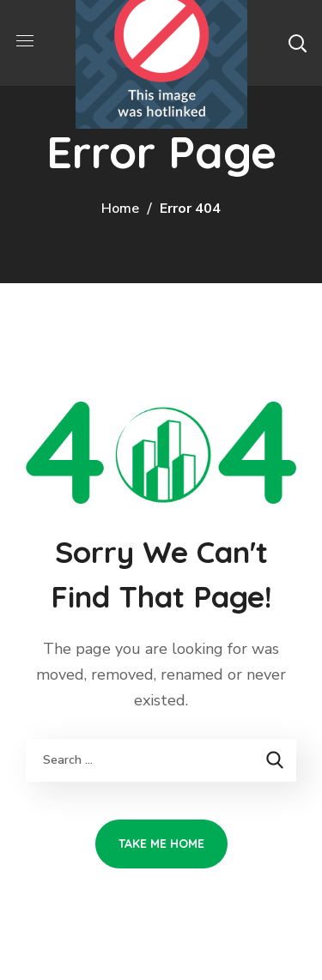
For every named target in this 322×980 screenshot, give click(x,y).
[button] (297, 43)
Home (120, 209)
